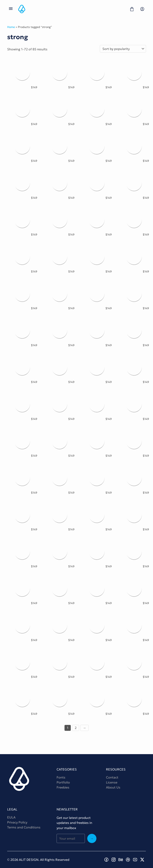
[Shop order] (123, 49)
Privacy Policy (17, 822)
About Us (113, 787)
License (112, 782)
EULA (11, 817)
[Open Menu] (11, 9)
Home (11, 27)
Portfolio (63, 782)
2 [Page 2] (76, 728)
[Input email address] (71, 838)
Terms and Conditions (24, 827)
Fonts (61, 777)
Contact (112, 777)
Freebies (63, 787)
